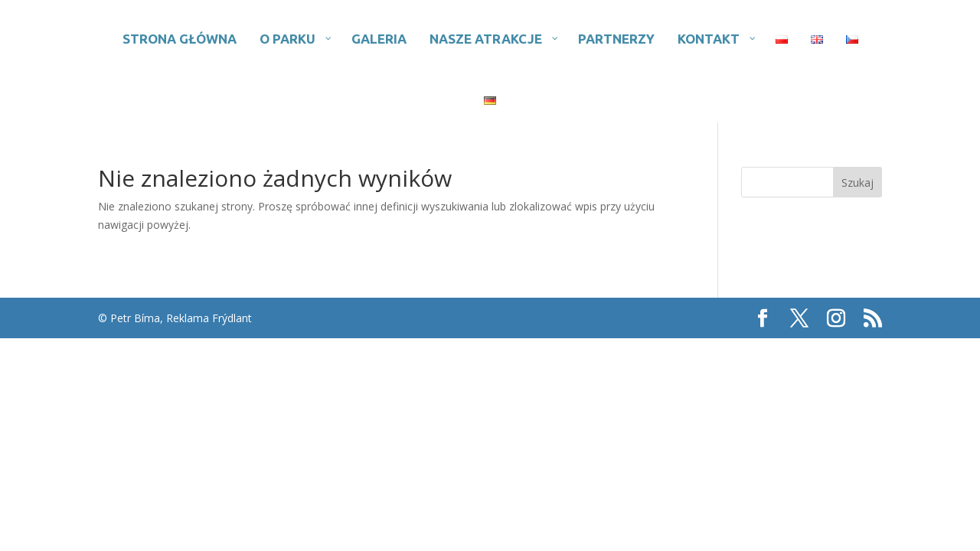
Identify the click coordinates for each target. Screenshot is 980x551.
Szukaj (857, 183)
